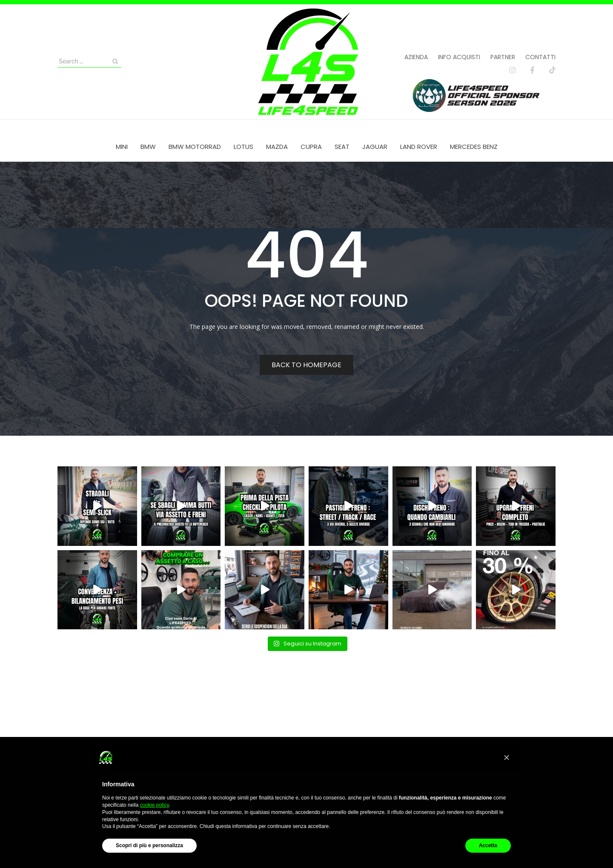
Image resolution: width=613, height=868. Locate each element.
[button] (507, 757)
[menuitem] (122, 147)
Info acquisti (459, 57)
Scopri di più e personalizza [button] (149, 845)
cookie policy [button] (155, 805)
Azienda (416, 57)
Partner (503, 57)
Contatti (540, 57)
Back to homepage (306, 365)
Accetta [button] (488, 845)
